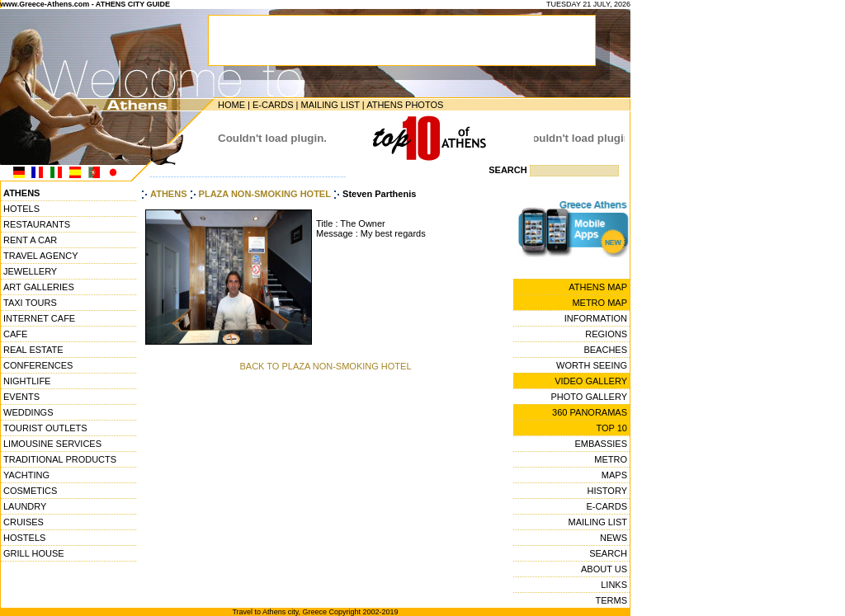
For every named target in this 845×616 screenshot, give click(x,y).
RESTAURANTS (37, 224)
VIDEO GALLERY (591, 381)
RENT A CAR (30, 240)
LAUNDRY (25, 506)
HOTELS (21, 209)
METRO (611, 459)
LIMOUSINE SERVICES (52, 444)
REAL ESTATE (33, 350)
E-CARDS (273, 105)
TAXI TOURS (30, 303)
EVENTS (21, 397)
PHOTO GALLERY (589, 397)
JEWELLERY (30, 271)
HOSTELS (24, 538)
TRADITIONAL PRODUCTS (60, 459)
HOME (231, 105)
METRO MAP (600, 303)
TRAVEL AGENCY (40, 256)
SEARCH (608, 553)
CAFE (15, 334)
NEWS (614, 538)
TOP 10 (611, 428)
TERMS (612, 600)
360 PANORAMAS (590, 412)
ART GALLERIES (39, 287)
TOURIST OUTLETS (45, 428)
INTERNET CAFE (39, 318)
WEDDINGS (28, 412)
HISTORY (608, 491)
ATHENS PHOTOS (405, 105)
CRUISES (24, 522)
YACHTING (26, 475)
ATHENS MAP (598, 287)
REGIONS (606, 334)
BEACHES (605, 350)
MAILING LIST (330, 105)
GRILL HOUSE (34, 553)
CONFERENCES (38, 365)
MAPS (614, 475)
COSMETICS (30, 491)
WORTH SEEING (592, 365)
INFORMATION (596, 318)
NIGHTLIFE (27, 381)
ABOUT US (604, 569)
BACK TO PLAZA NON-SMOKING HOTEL (325, 366)
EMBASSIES (601, 444)
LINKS (614, 585)
